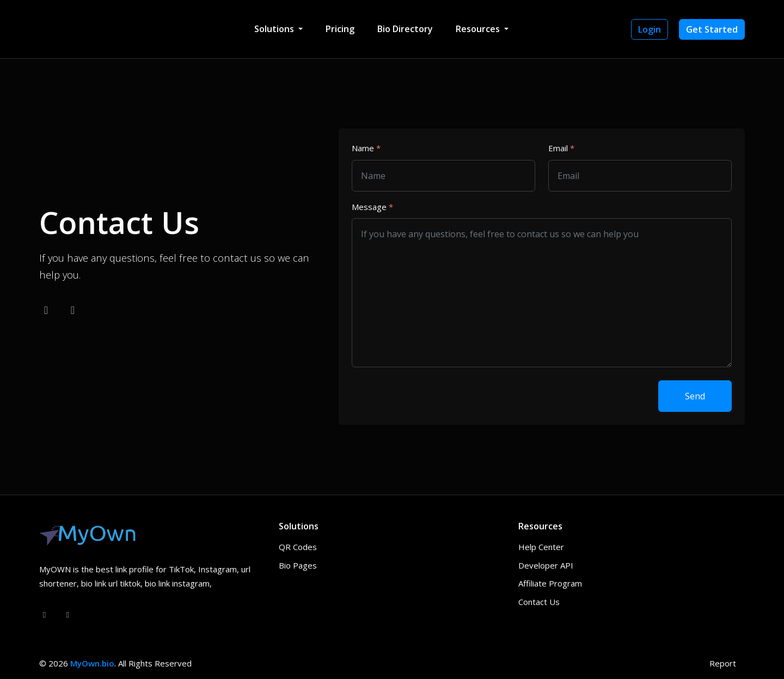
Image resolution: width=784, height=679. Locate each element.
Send (695, 396)
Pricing (340, 29)
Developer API (546, 565)
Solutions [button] (275, 29)
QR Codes (298, 547)
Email (561, 148)
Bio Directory (405, 29)
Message (372, 207)
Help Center (541, 547)
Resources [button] (479, 29)
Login (650, 29)
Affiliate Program (550, 583)
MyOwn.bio (92, 663)
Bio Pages (298, 565)
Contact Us (539, 602)
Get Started (712, 29)
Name (366, 148)
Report (723, 663)
